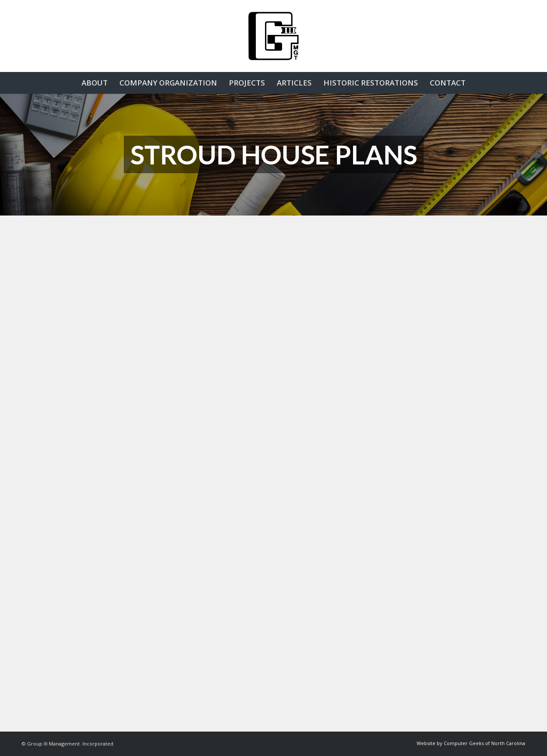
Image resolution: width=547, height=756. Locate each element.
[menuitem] (95, 83)
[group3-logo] (273, 36)
